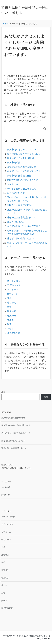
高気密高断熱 (14, 162)
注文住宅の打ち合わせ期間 (20, 158)
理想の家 (12, 316)
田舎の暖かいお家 (16, 193)
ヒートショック (15, 281)
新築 (9, 307)
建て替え (12, 303)
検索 (3, 392)
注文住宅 (12, 311)
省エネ (10, 320)
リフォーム (13, 289)
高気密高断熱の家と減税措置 (21, 167)
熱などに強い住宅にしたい (20, 238)
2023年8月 (6, 495)
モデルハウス (14, 285)
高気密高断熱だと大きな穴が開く (24, 226)
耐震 (9, 324)
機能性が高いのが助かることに (23, 180)
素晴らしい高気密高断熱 (19, 205)
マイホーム (13, 184)
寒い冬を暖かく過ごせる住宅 (21, 189)
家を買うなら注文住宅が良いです (24, 171)
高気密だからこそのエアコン (21, 150)
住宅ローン (13, 294)
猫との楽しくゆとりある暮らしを (24, 154)
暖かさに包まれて (16, 222)
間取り (10, 329)
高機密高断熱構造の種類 (19, 176)
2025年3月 (6, 487)
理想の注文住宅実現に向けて (21, 217)
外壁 (9, 298)
